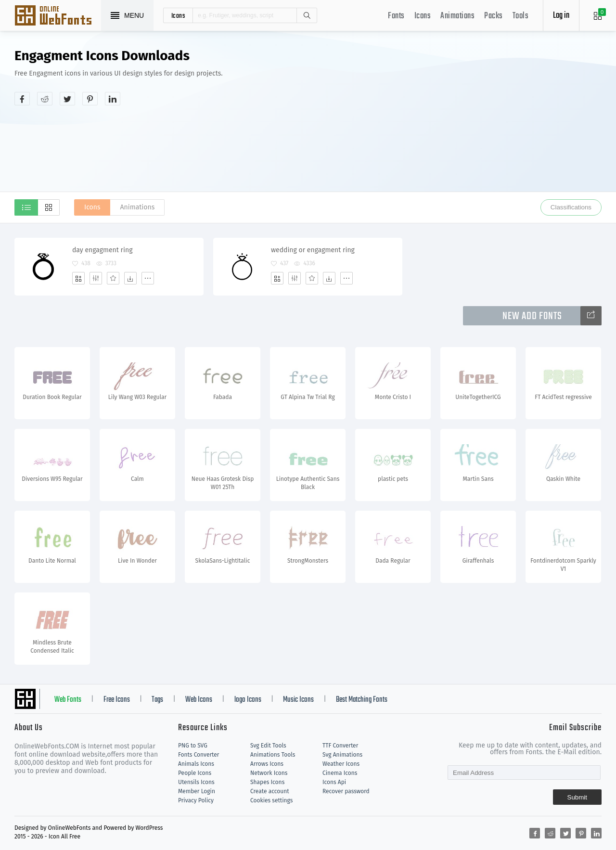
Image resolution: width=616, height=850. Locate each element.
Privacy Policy (196, 800)
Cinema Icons (340, 773)
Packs (494, 16)
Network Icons (269, 773)
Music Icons (298, 700)
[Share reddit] (45, 99)
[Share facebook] (22, 99)
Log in (561, 16)
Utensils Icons (196, 782)
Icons (423, 16)
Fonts (396, 16)
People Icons (195, 773)
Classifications (571, 207)
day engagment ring (102, 250)
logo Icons (248, 700)
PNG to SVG (193, 746)
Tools (521, 16)
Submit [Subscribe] (577, 797)
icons (178, 15)
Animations (457, 16)
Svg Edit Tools (268, 746)
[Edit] (96, 278)
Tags (157, 700)
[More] (148, 278)
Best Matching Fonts (362, 700)
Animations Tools (273, 755)
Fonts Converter (199, 755)
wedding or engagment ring (313, 250)
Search (307, 15)
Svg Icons (58, 16)
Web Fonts (68, 700)
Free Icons (117, 700)
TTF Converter (340, 746)
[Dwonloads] (130, 278)
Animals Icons (196, 764)
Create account (270, 791)
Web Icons (199, 700)
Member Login (197, 791)
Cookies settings (271, 800)
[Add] (78, 278)
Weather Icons (341, 764)
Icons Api (334, 782)
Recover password (346, 791)
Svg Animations (342, 755)
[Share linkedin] (113, 99)
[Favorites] (113, 278)
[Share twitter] (67, 99)
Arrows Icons (267, 764)
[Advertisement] (460, 122)
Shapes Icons (267, 782)
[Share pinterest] (90, 99)
